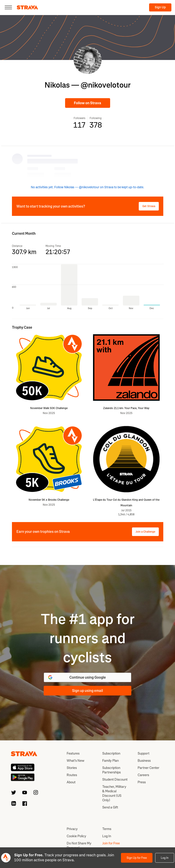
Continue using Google (77, 677)
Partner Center (148, 768)
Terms (107, 829)
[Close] (8, 7)
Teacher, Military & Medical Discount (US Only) (114, 793)
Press (142, 782)
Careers (143, 775)
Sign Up (160, 7)
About (71, 782)
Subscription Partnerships (111, 770)
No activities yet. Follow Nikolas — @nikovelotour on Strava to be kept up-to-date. (87, 187)
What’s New (75, 761)
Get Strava (149, 206)
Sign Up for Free (137, 858)
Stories (72, 768)
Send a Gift (110, 807)
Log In (165, 858)
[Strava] (27, 7)
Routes (72, 775)
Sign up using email (87, 691)
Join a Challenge (145, 532)
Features (73, 753)
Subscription (111, 753)
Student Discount (115, 779)
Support (143, 753)
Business (144, 761)
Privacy (72, 829)
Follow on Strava (87, 103)
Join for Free (111, 843)
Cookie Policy (76, 836)
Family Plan (110, 761)
